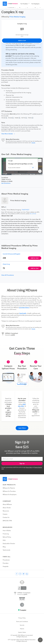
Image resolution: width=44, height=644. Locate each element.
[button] (9, 134)
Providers (6, 563)
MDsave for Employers (10, 495)
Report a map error (38, 174)
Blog (4, 547)
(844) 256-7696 (7, 521)
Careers (5, 514)
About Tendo (7, 508)
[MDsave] (10, 4)
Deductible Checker (9, 544)
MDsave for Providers (9, 491)
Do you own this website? (14, 168)
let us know (33, 214)
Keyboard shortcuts (16, 174)
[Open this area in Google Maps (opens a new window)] (5, 174)
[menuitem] (25, 4)
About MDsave (7, 504)
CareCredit (23, 313)
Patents (22, 629)
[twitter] (24, 574)
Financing (6, 534)
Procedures (6, 560)
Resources (6, 511)
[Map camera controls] (40, 171)
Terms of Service (38, 467)
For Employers (35, 4)
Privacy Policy (29, 467)
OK (33, 168)
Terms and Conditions (22, 622)
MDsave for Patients (9, 488)
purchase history (24, 308)
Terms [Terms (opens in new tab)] (32, 174)
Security (22, 625)
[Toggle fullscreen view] (40, 160)
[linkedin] (27, 574)
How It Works (7, 531)
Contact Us (6, 517)
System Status (22, 632)
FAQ (4, 540)
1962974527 (25, 210)
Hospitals (6, 566)
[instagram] (20, 574)
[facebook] (17, 574)
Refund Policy (7, 537)
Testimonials (6, 550)
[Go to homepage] (10, 479)
